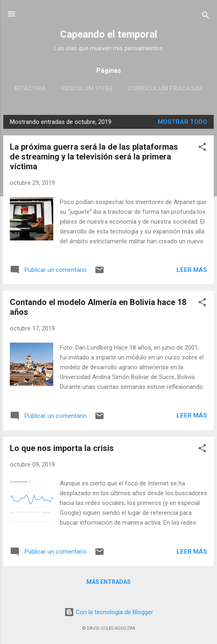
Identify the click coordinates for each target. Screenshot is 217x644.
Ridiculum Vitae (87, 88)
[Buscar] (206, 17)
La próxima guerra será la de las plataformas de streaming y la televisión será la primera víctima (94, 157)
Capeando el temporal (109, 34)
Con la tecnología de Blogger (109, 612)
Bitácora (30, 88)
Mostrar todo (182, 122)
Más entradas (108, 582)
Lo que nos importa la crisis (62, 448)
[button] (202, 148)
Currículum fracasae (165, 88)
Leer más (192, 270)
